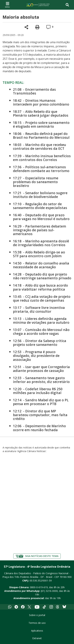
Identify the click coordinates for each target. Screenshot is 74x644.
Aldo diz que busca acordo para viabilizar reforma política (40, 287)
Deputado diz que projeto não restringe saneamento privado (42, 276)
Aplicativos (37, 631)
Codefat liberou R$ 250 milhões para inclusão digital (38, 391)
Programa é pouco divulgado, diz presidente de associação (36, 356)
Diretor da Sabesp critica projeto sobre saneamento (40, 343)
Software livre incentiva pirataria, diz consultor (39, 309)
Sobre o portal (37, 615)
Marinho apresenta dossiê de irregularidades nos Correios (41, 243)
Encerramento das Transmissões (34, 91)
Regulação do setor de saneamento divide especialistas (40, 206)
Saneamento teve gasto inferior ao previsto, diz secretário (41, 380)
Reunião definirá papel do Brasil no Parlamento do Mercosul (41, 136)
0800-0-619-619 (39, 587)
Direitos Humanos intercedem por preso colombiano (41, 102)
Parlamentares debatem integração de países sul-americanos (40, 230)
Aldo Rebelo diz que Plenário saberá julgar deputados (41, 113)
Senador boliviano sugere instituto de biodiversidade (40, 195)
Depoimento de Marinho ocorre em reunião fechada (39, 428)
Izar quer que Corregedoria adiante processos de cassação (41, 369)
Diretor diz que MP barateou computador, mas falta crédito (40, 415)
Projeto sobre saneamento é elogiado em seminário (41, 124)
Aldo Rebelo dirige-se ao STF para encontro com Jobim (39, 254)
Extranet (37, 638)
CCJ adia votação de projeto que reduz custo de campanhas (42, 298)
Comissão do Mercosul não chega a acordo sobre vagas (41, 332)
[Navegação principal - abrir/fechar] (7, 5)
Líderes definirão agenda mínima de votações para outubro (41, 321)
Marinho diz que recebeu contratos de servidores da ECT (40, 147)
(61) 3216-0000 (49, 591)
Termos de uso (37, 623)
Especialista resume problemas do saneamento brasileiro (36, 182)
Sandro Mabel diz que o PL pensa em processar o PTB (41, 402)
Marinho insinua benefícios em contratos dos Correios (42, 158)
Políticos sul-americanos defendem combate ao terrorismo (41, 169)
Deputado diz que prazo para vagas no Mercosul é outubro (41, 217)
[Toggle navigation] (67, 5)
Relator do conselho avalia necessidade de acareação (41, 265)
